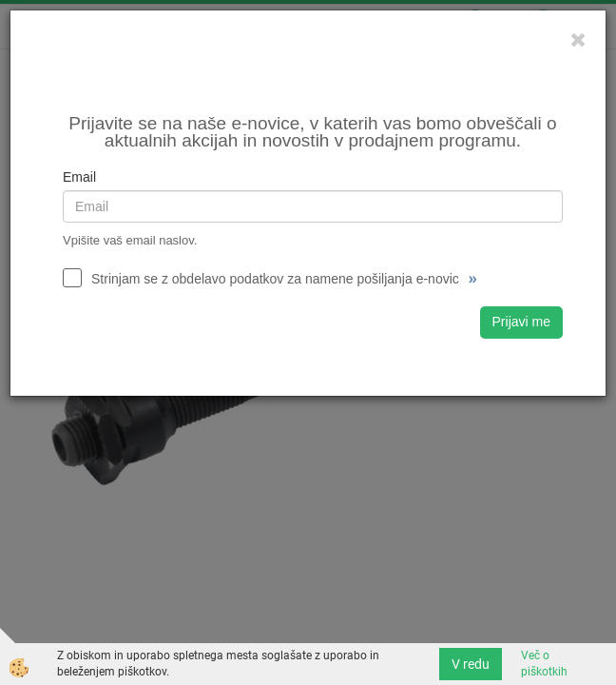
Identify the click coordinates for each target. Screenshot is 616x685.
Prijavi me (521, 322)
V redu (471, 664)
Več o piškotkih (544, 664)
